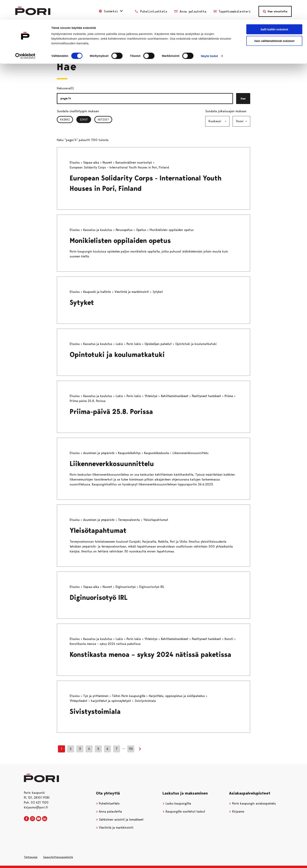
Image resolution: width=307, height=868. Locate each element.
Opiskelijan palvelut (159, 344)
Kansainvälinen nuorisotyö (134, 162)
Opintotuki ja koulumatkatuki (117, 355)
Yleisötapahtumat (98, 531)
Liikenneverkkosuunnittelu (112, 464)
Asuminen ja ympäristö (99, 453)
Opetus (142, 230)
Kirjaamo (237, 811)
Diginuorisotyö (126, 587)
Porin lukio (134, 344)
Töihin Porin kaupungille (129, 696)
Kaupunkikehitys (130, 453)
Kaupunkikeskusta (157, 453)
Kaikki (65, 119)
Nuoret (108, 162)
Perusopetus (125, 230)
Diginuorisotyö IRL (99, 598)
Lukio (120, 344)
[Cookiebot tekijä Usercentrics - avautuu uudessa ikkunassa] (25, 36)
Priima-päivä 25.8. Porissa (111, 412)
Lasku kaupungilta (177, 803)
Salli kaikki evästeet (274, 10)
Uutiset (103, 119)
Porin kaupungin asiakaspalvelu (252, 803)
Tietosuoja (31, 857)
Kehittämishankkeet (175, 396)
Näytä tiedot (209, 36)
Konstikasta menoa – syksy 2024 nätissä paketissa (150, 655)
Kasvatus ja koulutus (98, 230)
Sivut (85, 119)
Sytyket (82, 303)
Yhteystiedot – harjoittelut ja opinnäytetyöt (101, 701)
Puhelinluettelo (108, 803)
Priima (229, 396)
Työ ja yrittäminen (96, 696)
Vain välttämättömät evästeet (274, 21)
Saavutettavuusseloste (58, 857)
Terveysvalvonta (129, 520)
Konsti (229, 639)
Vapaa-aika (92, 162)
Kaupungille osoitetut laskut (184, 811)
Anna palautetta (109, 811)
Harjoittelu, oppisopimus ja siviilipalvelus (177, 696)
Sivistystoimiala (95, 712)
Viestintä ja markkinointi (132, 292)
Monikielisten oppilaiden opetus (120, 241)
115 (131, 749)
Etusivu (75, 162)
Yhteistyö (151, 396)
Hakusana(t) (65, 88)
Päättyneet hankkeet (207, 396)
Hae (243, 99)
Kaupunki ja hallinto (98, 292)
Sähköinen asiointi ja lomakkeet (120, 820)
